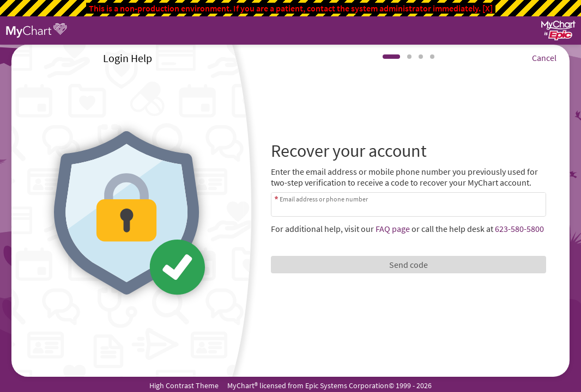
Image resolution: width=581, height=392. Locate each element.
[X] (488, 8)
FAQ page (393, 229)
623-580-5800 (519, 229)
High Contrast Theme (184, 385)
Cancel (544, 58)
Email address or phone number (324, 199)
